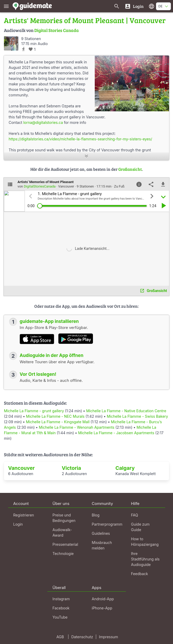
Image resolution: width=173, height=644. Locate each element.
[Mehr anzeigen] (86, 156)
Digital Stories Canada (57, 30)
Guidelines (101, 533)
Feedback (140, 574)
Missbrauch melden (102, 545)
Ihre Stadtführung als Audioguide (145, 559)
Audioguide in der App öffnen (52, 355)
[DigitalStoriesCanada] (11, 43)
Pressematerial (65, 544)
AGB (60, 637)
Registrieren (24, 515)
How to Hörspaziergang (145, 542)
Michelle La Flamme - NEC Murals (55, 416)
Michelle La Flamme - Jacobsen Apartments (116, 433)
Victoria (71, 468)
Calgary (125, 468)
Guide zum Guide (140, 527)
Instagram (61, 599)
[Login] (134, 6)
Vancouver (21, 468)
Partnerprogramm (107, 524)
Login (18, 524)
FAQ (135, 515)
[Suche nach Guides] (117, 6)
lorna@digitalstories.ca (43, 122)
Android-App (103, 599)
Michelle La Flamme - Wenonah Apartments (77, 427)
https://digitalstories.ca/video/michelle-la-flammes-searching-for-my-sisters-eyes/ (80, 139)
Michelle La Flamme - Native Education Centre (126, 411)
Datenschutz (82, 637)
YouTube (60, 617)
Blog (96, 515)
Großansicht (130, 169)
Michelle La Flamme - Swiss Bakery (137, 416)
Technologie (63, 554)
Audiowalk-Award (62, 532)
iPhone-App (102, 608)
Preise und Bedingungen (64, 518)
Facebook (61, 608)
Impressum (108, 637)
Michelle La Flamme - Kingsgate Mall (58, 422)
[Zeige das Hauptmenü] (6, 6)
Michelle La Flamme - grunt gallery (34, 411)
